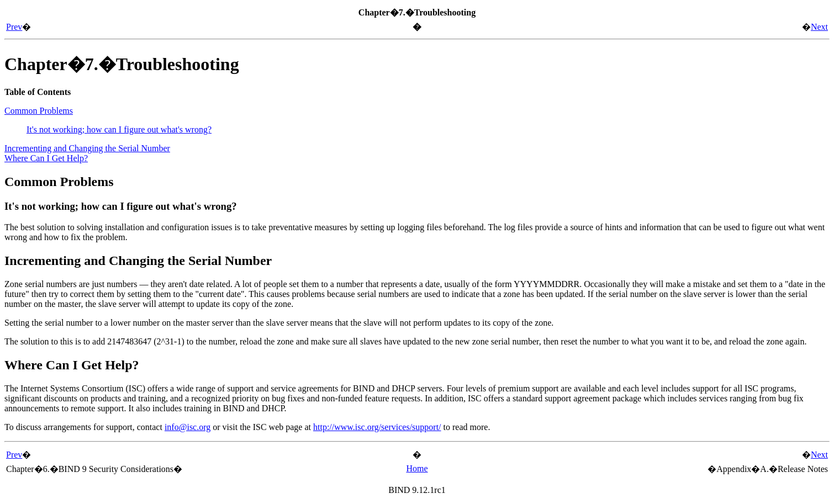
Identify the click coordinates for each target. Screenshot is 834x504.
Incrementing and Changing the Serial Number (87, 148)
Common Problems (39, 111)
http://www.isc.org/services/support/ (377, 427)
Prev (14, 27)
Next (819, 27)
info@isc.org (188, 427)
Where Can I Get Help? (46, 158)
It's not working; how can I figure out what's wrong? (119, 129)
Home (417, 468)
